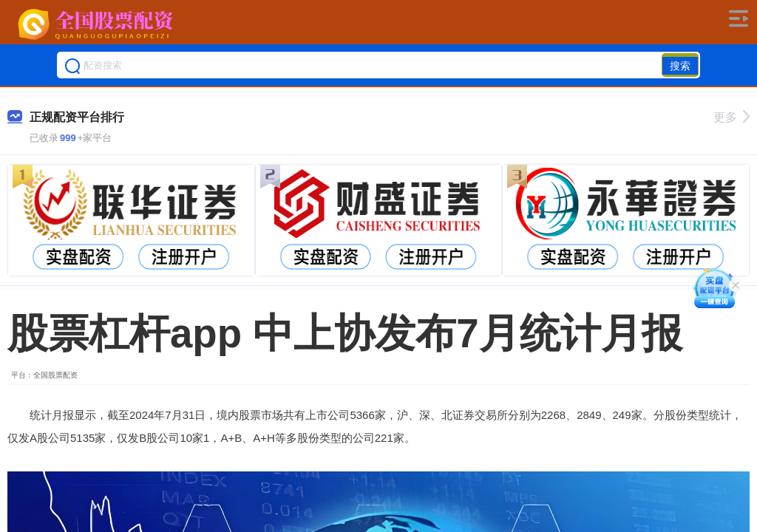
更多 (731, 117)
